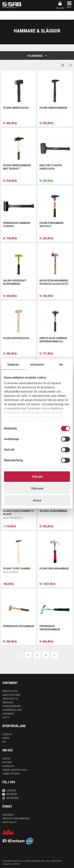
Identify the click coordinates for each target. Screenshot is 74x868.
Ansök (6, 738)
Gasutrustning (11, 695)
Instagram (10, 798)
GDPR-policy (10, 822)
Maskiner (8, 702)
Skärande (8, 714)
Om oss (6, 759)
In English (8, 766)
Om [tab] (61, 365)
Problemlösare (11, 706)
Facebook (10, 794)
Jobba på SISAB (11, 774)
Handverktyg (10, 699)
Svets (6, 717)
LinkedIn (9, 791)
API (4, 742)
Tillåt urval (37, 488)
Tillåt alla (37, 477)
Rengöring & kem (12, 710)
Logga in (7, 734)
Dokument (8, 815)
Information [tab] (37, 365)
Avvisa (37, 500)
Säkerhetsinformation (16, 819)
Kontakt (7, 762)
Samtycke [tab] (13, 365)
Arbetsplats (10, 691)
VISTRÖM (16, 864)
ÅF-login (60, 5)
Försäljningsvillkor (15, 770)
